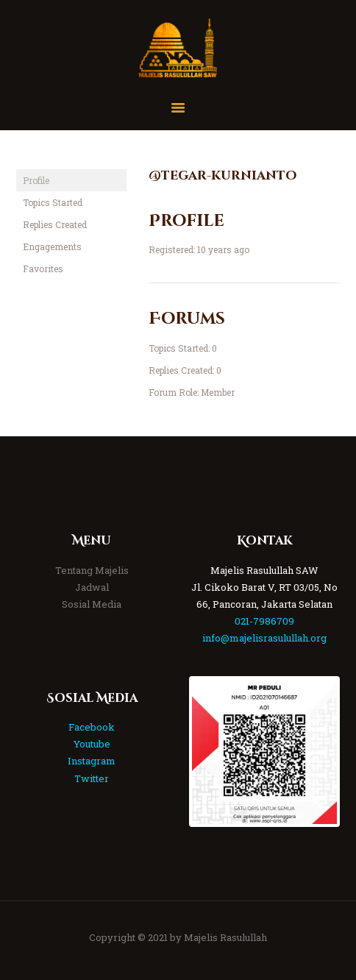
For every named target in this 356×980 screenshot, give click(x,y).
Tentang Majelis (92, 570)
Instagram (92, 761)
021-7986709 (264, 621)
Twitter (92, 778)
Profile (36, 180)
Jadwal (92, 587)
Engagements (52, 246)
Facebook (92, 727)
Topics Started (53, 202)
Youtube (92, 744)
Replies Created (55, 224)
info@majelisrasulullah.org (264, 638)
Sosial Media (92, 604)
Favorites (43, 269)
